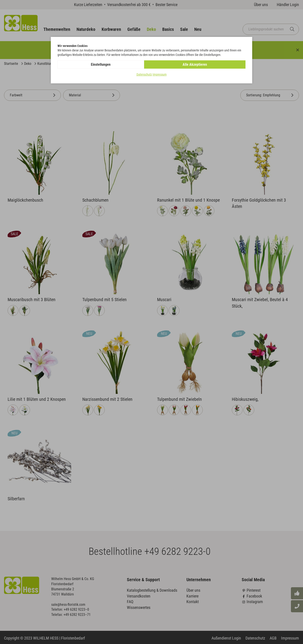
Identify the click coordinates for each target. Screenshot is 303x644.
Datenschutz (144, 75)
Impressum (160, 75)
